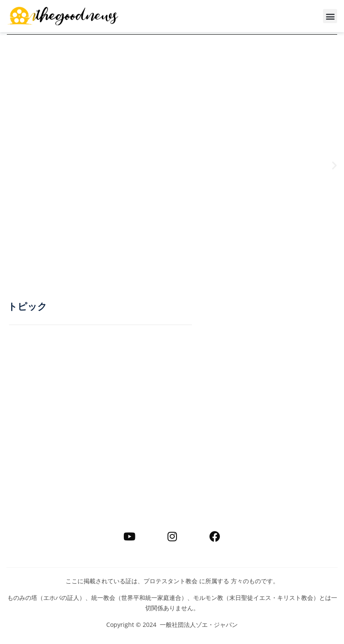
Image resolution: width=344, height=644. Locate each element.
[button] (330, 16)
